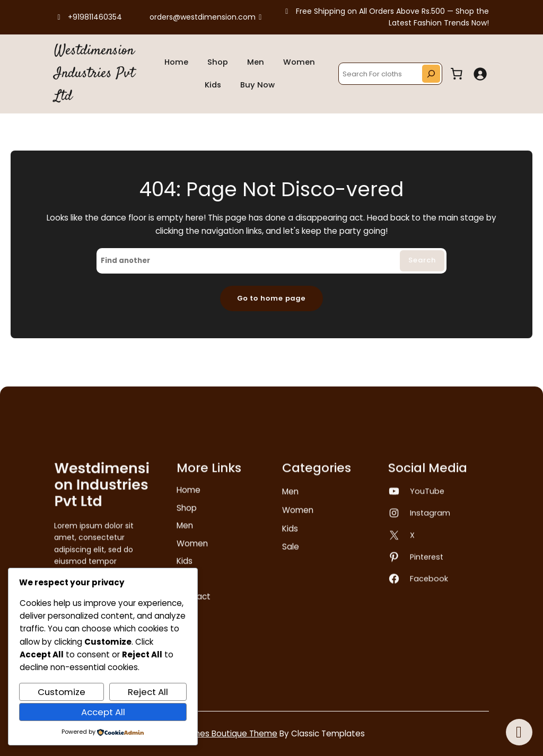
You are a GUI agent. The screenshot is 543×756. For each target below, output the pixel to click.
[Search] (431, 74)
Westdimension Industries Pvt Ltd (94, 74)
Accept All (103, 712)
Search (422, 260)
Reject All (148, 692)
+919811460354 (88, 17)
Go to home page (271, 298)
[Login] (480, 74)
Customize (62, 692)
